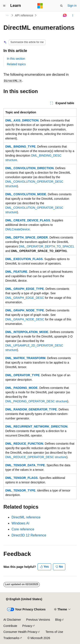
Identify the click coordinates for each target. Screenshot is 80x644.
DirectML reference (26, 517)
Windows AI (20, 523)
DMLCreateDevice (17, 229)
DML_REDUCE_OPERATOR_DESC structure (36, 457)
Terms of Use (54, 632)
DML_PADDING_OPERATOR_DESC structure (36, 401)
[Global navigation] (4, 6)
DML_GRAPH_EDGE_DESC (25, 298)
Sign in (72, 6)
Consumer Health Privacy (20, 632)
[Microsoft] (40, 6)
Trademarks (11, 638)
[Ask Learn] (65, 15)
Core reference (23, 529)
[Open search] (61, 6)
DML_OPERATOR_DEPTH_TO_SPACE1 (46, 246)
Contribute (10, 626)
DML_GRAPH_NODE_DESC (25, 319)
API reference (24, 15)
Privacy (27, 626)
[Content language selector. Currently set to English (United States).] (24, 599)
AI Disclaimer (12, 620)
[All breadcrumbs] (7, 15)
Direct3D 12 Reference (29, 535)
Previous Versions (38, 620)
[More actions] (73, 15)
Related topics (16, 64)
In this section (16, 59)
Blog (58, 620)
